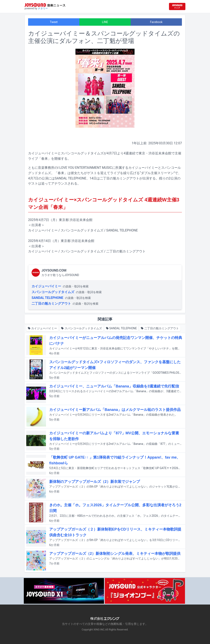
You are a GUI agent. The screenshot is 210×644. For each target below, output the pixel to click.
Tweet (54, 22)
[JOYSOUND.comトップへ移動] (177, 6)
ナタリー (43, 8)
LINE (105, 22)
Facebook (156, 22)
